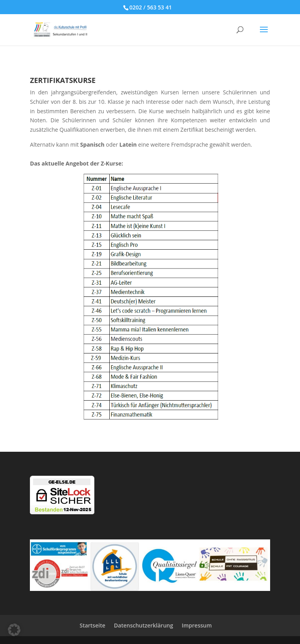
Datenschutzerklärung (144, 625)
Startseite (92, 625)
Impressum (197, 625)
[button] (14, 630)
